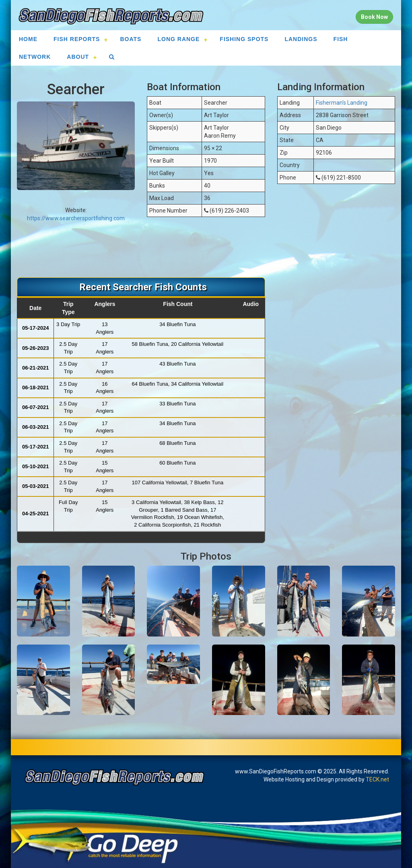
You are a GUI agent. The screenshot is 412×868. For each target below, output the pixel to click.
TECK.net (377, 779)
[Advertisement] (206, 251)
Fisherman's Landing (342, 103)
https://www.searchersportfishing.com (76, 218)
